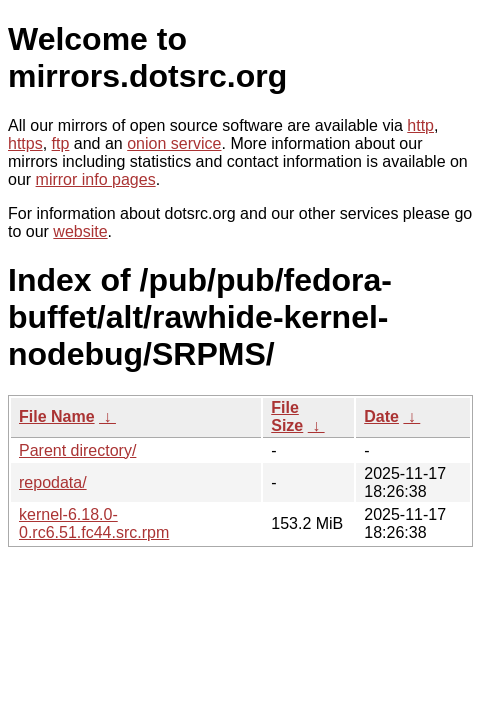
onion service (174, 143)
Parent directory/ (77, 450)
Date (381, 416)
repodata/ (53, 482)
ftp (61, 143)
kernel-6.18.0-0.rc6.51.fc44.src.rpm (94, 523)
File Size (287, 416)
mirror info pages (96, 179)
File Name (57, 416)
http (420, 125)
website (80, 231)
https (25, 143)
